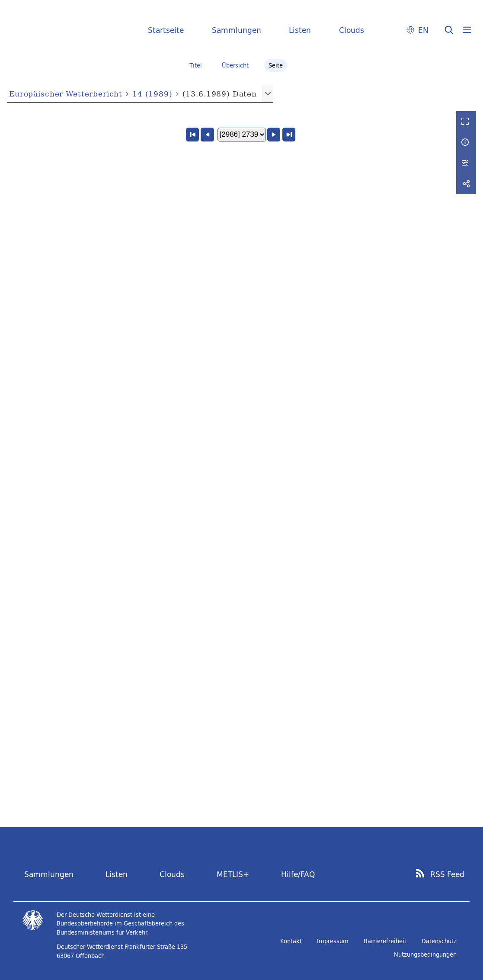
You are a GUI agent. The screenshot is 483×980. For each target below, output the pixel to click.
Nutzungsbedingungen (425, 954)
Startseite (166, 30)
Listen (300, 30)
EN (423, 30)
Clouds (352, 30)
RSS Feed (447, 874)
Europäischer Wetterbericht (66, 94)
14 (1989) (152, 94)
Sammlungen (237, 30)
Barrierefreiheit (385, 941)
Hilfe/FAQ (298, 874)
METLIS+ (233, 874)
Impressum (333, 941)
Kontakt (291, 941)
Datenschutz (439, 941)
